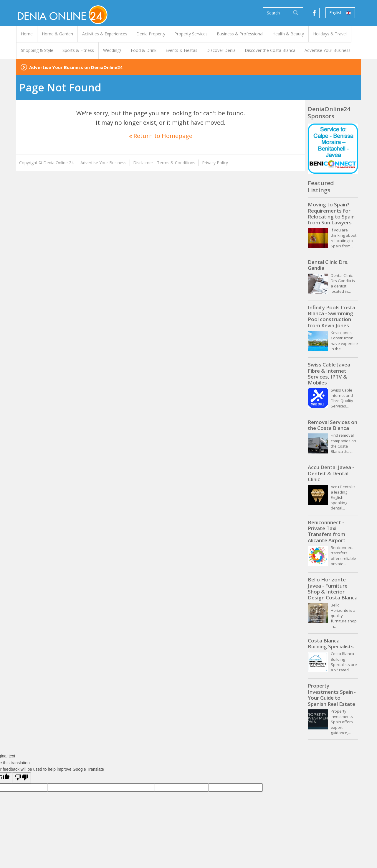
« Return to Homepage (161, 136)
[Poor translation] (22, 778)
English (340, 13)
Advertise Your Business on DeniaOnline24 (76, 67)
